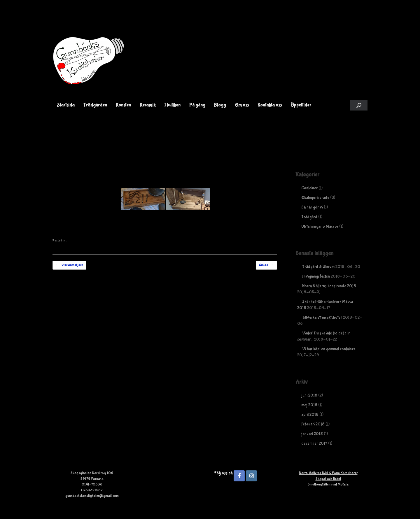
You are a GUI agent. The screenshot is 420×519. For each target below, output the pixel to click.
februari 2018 (313, 424)
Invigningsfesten (316, 276)
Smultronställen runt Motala (328, 484)
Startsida (66, 105)
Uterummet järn (69, 265)
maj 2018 (309, 405)
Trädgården (95, 105)
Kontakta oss (270, 105)
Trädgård (309, 217)
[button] (359, 105)
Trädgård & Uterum (318, 267)
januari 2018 (312, 434)
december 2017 (314, 443)
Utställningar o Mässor (320, 227)
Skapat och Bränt (328, 479)
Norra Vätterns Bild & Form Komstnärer (328, 473)
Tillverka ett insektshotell (322, 318)
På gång (197, 105)
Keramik (148, 105)
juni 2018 (309, 395)
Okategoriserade (315, 198)
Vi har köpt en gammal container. (329, 349)
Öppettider (301, 105)
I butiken (172, 105)
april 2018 (310, 415)
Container (309, 188)
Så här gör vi (312, 207)
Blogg (220, 105)
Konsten (123, 105)
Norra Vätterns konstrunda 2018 (329, 286)
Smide (266, 265)
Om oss (242, 105)
